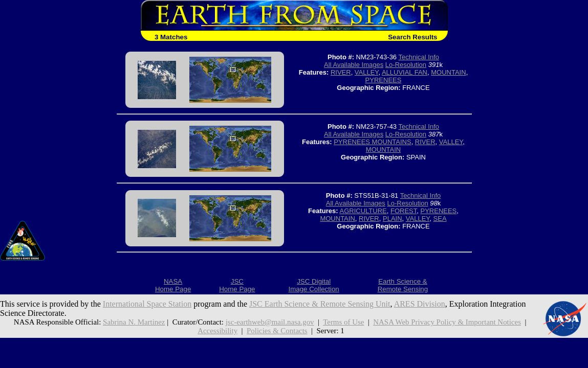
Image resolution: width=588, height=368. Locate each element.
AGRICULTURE (363, 211)
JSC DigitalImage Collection (313, 285)
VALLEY (367, 72)
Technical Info (419, 57)
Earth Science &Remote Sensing (403, 285)
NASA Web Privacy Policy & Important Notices (447, 322)
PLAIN (393, 218)
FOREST (404, 211)
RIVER (341, 72)
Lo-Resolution (406, 65)
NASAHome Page (173, 285)
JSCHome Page (237, 285)
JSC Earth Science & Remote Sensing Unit (320, 304)
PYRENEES (384, 80)
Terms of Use (343, 322)
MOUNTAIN (448, 72)
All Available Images (354, 65)
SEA (440, 218)
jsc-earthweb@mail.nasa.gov (270, 322)
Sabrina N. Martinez (134, 322)
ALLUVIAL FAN (405, 72)
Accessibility (217, 331)
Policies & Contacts (277, 331)
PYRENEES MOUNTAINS (372, 142)
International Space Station (147, 304)
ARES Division (420, 304)
